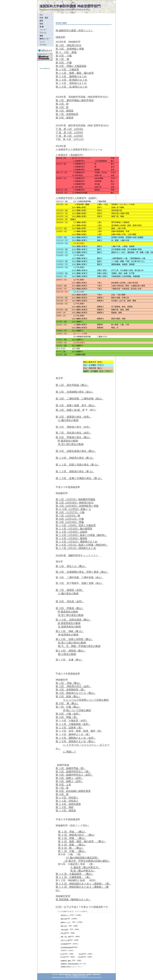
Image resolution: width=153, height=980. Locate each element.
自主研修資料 (64, 944)
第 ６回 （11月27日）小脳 (70, 512)
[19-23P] (80, 957)
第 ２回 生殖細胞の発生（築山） (75, 392)
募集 (41, 36)
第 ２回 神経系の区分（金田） (73, 686)
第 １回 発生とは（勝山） (71, 566)
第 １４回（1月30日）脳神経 (71, 538)
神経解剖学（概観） (66, 961)
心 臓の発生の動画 (68, 420)
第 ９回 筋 (62, 794)
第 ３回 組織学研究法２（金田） (74, 775)
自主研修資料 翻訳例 (66, 948)
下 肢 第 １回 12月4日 (70, 129)
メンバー (43, 30)
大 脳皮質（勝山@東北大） (85, 867)
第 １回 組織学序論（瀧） (71, 768)
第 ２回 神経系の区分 (69, 45)
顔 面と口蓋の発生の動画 (72, 643)
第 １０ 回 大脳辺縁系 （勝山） (75, 874)
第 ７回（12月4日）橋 (68, 516)
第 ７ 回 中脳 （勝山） (72, 851)
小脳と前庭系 (64, 930)
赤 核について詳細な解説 (77, 710)
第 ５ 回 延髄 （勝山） (72, 845)
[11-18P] (63, 957)
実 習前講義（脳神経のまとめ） (73, 899)
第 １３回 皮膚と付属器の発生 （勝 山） (79, 478)
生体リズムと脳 (65, 940)
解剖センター (45, 39)
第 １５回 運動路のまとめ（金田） (76, 738)
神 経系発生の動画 (68, 635)
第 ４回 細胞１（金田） (69, 778)
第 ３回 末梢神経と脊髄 (70, 49)
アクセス (43, 45)
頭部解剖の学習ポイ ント (68, 967)
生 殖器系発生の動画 (69, 627)
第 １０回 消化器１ (67, 797)
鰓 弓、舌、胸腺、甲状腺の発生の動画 (79, 646)
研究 (41, 24)
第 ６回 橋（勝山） (67, 703)
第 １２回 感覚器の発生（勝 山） (75, 471)
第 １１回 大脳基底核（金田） (73, 724)
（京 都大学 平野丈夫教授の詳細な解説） (87, 861)
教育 (41, 21)
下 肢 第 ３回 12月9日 (69, 136)
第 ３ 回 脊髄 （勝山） (72, 838)
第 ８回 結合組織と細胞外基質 (73, 791)
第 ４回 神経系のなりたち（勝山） (76, 693)
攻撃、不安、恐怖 (66, 937)
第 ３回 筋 (62, 107)
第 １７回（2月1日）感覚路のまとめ (76, 548)
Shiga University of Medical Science (75, 10)
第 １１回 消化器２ (67, 801)
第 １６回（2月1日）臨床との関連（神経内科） (82, 545)
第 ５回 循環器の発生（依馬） (73, 417)
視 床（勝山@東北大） (83, 871)
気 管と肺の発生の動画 (71, 444)
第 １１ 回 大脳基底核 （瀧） (73, 877)
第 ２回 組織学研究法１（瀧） (73, 771)
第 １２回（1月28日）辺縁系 (71, 532)
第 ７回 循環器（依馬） (70, 590)
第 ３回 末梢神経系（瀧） (71, 690)
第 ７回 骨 (62, 788)
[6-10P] (81, 954)
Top (41, 15)
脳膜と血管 (64, 919)
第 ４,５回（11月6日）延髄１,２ (73, 509)
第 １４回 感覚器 (66, 810)
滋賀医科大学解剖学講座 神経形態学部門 (70, 6)
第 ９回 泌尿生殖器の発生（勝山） (76, 451)
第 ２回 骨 (62, 104)
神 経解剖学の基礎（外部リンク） (75, 30)
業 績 (42, 27)
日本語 (107, 2)
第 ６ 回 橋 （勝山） (71, 848)
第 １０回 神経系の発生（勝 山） (75, 458)
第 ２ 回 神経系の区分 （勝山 (76, 835)
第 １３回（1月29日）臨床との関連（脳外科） (81, 535)
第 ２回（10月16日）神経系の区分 (75, 503)
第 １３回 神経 (65, 807)
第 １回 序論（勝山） (69, 683)
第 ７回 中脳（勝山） (68, 707)
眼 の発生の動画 (67, 654)
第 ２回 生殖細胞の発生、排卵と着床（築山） (82, 572)
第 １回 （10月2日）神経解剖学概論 (75, 499)
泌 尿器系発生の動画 (69, 623)
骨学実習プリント (66, 915)
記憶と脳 (63, 933)
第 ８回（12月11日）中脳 (70, 519)
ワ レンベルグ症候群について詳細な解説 (86, 700)
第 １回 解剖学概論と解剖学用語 (75, 100)
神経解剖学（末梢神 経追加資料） (70, 964)
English (111, 2)
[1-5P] (62, 954)
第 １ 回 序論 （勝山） (72, 832)
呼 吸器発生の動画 (68, 441)
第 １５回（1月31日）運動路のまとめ (77, 542)
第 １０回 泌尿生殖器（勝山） (73, 620)
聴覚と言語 (64, 926)
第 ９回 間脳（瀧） (67, 717)
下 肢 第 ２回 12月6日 (69, 132)
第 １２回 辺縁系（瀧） (69, 727)
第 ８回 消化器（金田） (70, 601)
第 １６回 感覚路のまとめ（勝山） (76, 741)
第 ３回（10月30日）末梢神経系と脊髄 (77, 506)
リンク (42, 42)
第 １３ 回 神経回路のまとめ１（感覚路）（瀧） (83, 884)
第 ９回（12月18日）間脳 (70, 522)
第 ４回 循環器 (65, 111)
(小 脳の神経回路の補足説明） (83, 858)
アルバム (43, 33)
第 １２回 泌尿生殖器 (68, 804)
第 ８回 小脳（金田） (68, 714)
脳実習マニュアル (66, 922)
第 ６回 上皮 (63, 784)
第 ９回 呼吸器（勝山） (70, 608)
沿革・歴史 (44, 18)
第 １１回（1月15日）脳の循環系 (74, 529)
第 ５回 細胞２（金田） (69, 781)
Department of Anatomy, (50, 10)
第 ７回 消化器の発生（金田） (73, 433)
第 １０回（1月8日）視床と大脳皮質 (76, 525)
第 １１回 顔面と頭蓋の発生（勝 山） (78, 465)
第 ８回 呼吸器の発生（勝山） (73, 437)
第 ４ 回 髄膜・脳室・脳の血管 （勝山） (82, 841)
